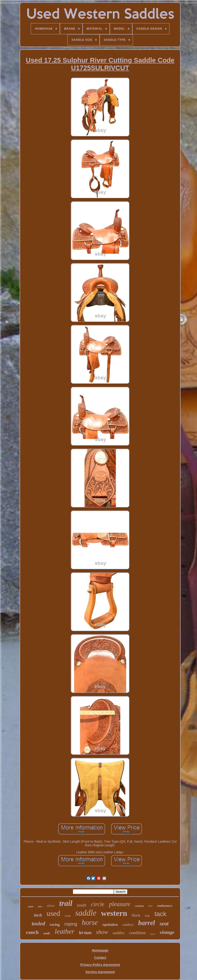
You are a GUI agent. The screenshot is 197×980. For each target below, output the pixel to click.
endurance (165, 906)
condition (137, 933)
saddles (119, 933)
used (53, 913)
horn (153, 934)
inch (38, 915)
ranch (32, 932)
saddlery (128, 925)
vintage (167, 932)
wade (47, 933)
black (136, 915)
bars (40, 906)
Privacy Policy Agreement (100, 965)
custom (139, 906)
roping (71, 924)
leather (65, 931)
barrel (147, 923)
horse (90, 922)
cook (68, 916)
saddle (86, 913)
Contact (100, 958)
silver (51, 906)
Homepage (100, 950)
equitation (110, 925)
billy (147, 916)
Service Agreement (100, 972)
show (102, 932)
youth (82, 905)
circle (98, 904)
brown (85, 933)
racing (55, 925)
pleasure (120, 904)
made (31, 906)
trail (66, 903)
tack (160, 914)
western (114, 913)
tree (150, 906)
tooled (38, 924)
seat (164, 923)
